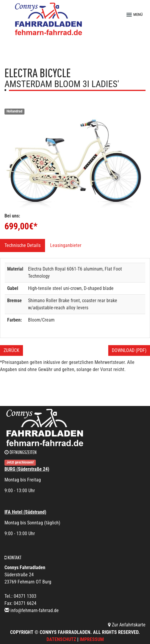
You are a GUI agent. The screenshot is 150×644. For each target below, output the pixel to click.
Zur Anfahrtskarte (127, 625)
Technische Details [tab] (23, 245)
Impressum (92, 639)
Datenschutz (61, 639)
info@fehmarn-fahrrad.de (35, 610)
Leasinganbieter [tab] (66, 245)
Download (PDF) (129, 350)
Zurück (11, 350)
